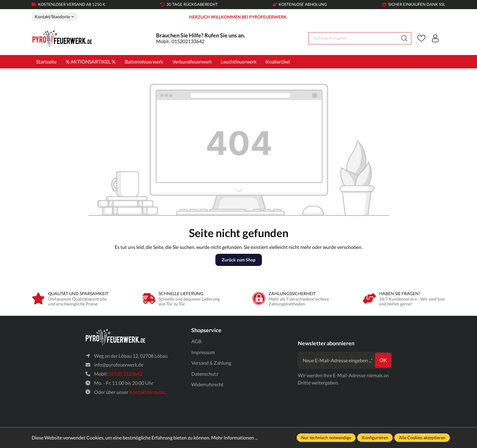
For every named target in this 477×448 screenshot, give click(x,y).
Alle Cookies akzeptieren (422, 438)
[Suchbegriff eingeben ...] (353, 38)
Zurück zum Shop (239, 260)
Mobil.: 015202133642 (180, 41)
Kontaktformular (147, 392)
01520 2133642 (125, 374)
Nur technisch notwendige (326, 438)
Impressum (203, 352)
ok (383, 360)
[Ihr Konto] (435, 38)
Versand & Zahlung (211, 363)
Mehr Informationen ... (234, 438)
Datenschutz (205, 374)
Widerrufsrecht (207, 385)
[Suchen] (404, 38)
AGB (196, 341)
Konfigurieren (375, 438)
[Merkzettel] (421, 38)
